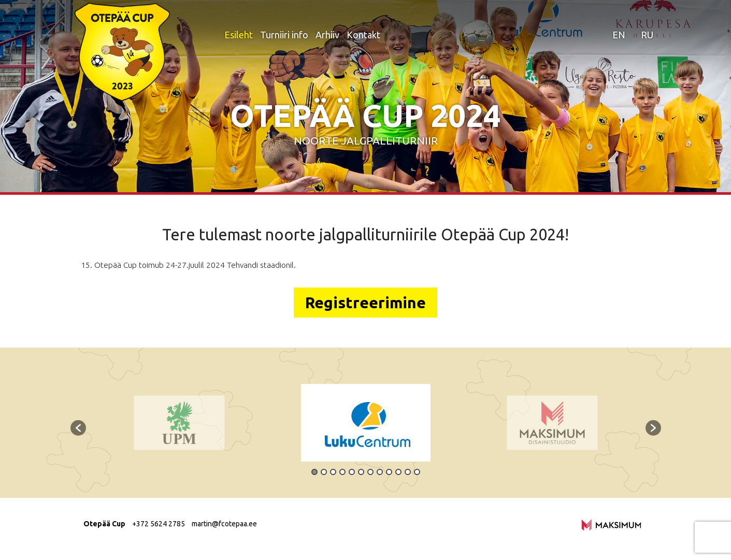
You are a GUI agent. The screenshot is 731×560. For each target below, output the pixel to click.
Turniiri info (284, 35)
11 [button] (408, 472)
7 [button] (370, 472)
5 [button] (352, 472)
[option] (366, 423)
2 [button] (324, 472)
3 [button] (333, 472)
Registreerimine (365, 303)
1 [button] (314, 472)
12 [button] (417, 472)
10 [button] (398, 472)
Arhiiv (327, 35)
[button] (78, 428)
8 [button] (380, 472)
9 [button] (389, 472)
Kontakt (363, 35)
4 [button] (342, 472)
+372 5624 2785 (159, 524)
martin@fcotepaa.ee (224, 524)
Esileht (239, 35)
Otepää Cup (104, 524)
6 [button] (361, 472)
